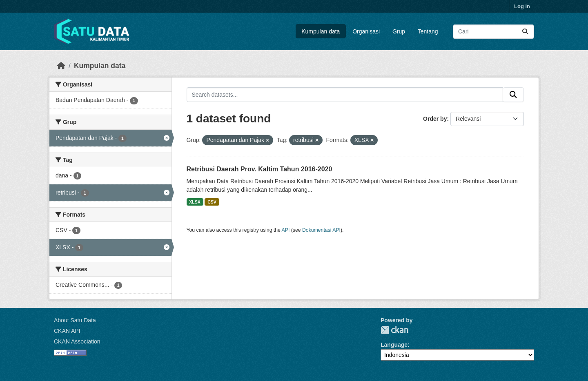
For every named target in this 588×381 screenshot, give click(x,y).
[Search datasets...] (493, 32)
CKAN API (67, 331)
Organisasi (366, 31)
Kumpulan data (321, 31)
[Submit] (525, 32)
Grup (399, 31)
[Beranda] (61, 66)
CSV (212, 202)
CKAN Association (77, 341)
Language (394, 345)
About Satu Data (75, 320)
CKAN (394, 330)
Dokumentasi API (321, 230)
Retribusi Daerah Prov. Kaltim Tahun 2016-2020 (259, 169)
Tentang (428, 31)
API (286, 230)
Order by (435, 119)
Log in (522, 6)
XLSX (195, 202)
